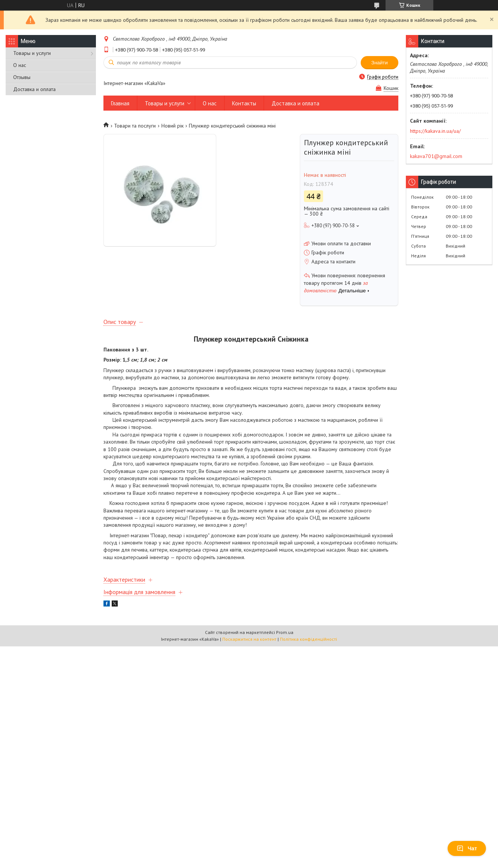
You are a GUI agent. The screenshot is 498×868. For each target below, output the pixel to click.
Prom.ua (285, 632)
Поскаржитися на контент (249, 639)
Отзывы (22, 77)
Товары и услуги (32, 53)
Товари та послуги (135, 126)
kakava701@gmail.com (436, 156)
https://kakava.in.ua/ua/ (435, 131)
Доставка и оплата (34, 89)
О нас (20, 65)
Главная (120, 103)
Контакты (244, 103)
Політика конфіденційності (308, 639)
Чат (467, 848)
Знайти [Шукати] (380, 63)
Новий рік (172, 126)
